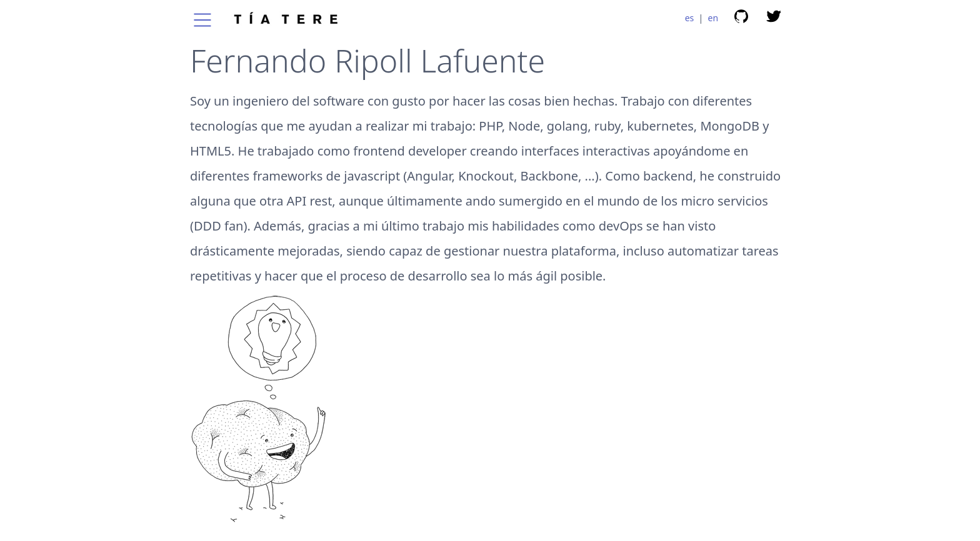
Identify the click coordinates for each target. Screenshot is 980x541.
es (690, 18)
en (713, 18)
